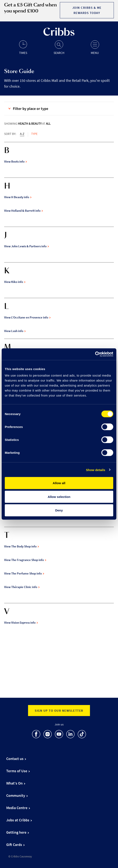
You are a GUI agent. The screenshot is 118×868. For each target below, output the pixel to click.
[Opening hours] (23, 47)
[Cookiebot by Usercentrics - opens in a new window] (95, 354)
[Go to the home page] (59, 35)
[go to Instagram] (48, 735)
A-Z (22, 134)
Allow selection (59, 497)
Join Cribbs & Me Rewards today (87, 10)
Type (34, 134)
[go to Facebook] (36, 735)
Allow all (59, 483)
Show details (96, 470)
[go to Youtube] (59, 735)
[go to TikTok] (82, 735)
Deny (59, 510)
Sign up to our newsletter (59, 711)
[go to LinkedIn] (70, 735)
